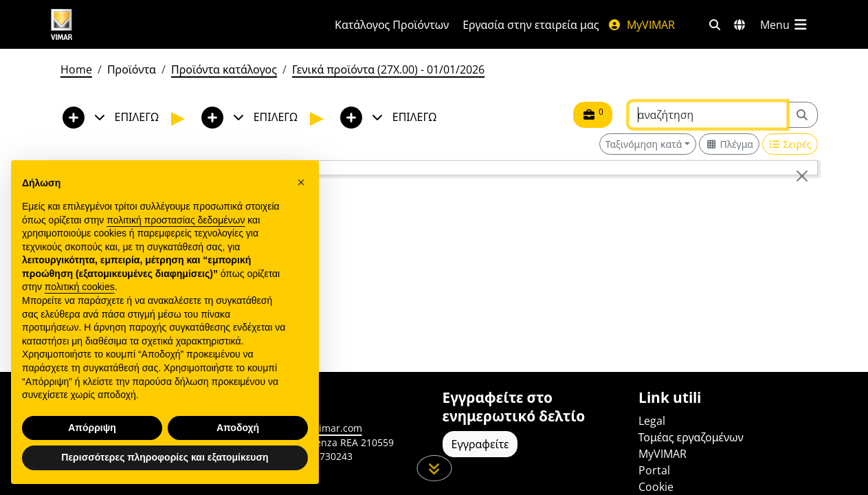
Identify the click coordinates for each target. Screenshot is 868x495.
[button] (301, 196)
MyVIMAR (641, 25)
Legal (652, 421)
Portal (654, 470)
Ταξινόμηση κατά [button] (644, 144)
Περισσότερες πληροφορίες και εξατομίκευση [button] (165, 472)
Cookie (656, 487)
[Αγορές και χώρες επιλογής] (739, 25)
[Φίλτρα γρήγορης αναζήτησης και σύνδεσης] (715, 25)
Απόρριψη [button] (92, 441)
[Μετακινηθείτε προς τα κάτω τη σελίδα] (434, 468)
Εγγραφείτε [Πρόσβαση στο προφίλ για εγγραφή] (480, 444)
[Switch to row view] (790, 144)
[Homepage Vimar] (113, 24)
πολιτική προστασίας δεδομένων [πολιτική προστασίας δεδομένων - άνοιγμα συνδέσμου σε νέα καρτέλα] (176, 234)
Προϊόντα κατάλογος (224, 69)
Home (76, 69)
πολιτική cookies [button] (80, 301)
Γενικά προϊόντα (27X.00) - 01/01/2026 (388, 69)
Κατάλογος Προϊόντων (392, 25)
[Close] (802, 176)
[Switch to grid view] (729, 144)
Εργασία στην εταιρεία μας (531, 25)
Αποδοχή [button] (238, 441)
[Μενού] (785, 25)
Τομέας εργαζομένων (691, 437)
